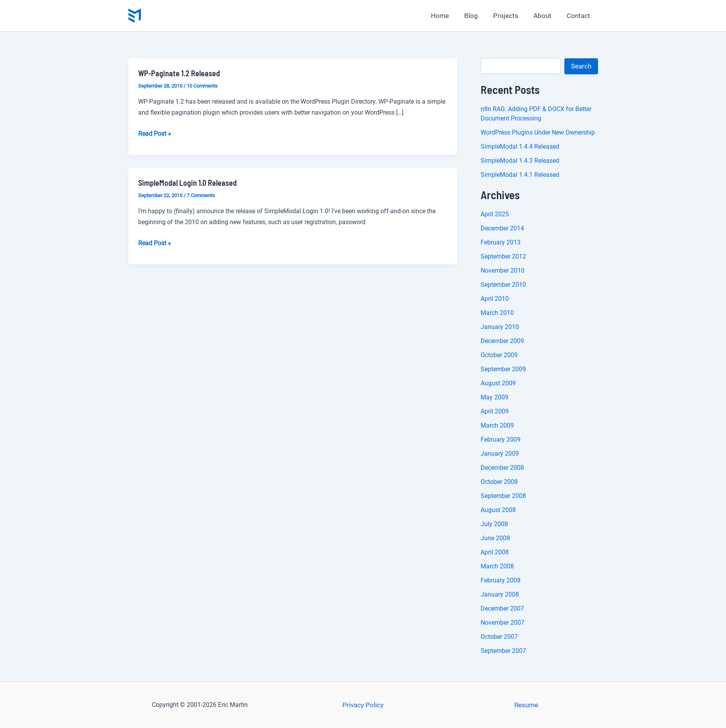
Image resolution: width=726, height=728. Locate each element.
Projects (511, 16)
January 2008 (500, 594)
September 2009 (503, 369)
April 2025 (495, 214)
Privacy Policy (363, 705)
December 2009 (502, 341)
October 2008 (499, 482)
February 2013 (501, 242)
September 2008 (503, 496)
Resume (526, 705)
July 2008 (494, 524)
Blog (478, 16)
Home (449, 16)
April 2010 (495, 299)
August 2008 (498, 510)
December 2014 (502, 228)
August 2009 (498, 383)
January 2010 (500, 327)
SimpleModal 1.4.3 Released (520, 161)
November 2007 (503, 623)
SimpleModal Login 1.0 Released (187, 183)
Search (581, 66)
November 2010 (503, 271)
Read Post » (155, 134)
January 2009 (500, 454)
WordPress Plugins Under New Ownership (538, 132)
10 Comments (202, 86)
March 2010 (497, 313)
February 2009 (501, 439)
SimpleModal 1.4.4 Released (520, 146)
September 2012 (503, 256)
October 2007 (499, 637)
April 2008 (495, 552)
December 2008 (502, 468)
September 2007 (503, 651)
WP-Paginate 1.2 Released (179, 73)
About (546, 16)
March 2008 (497, 566)
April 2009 (495, 411)
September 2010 (503, 285)
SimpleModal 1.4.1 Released (520, 175)
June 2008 (495, 538)
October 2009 (499, 355)
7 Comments (201, 195)
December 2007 (502, 608)
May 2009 (495, 397)
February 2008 (501, 580)
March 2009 (497, 425)
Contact (580, 16)
